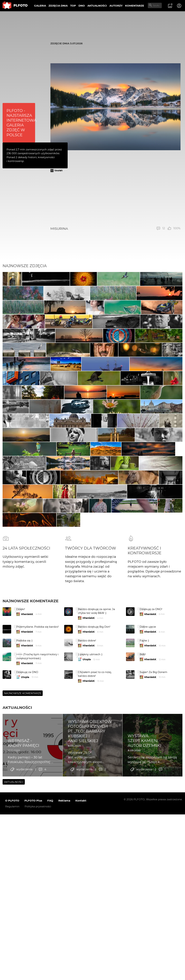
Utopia (87, 876)
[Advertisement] (115, 199)
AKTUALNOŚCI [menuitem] (97, 6)
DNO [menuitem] (82, 6)
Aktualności (17, 924)
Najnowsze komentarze (31, 818)
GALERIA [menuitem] (40, 6)
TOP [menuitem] (73, 6)
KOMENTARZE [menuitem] (135, 6)
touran (59, 170)
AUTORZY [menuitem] (116, 6)
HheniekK (27, 831)
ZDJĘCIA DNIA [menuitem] (58, 6)
